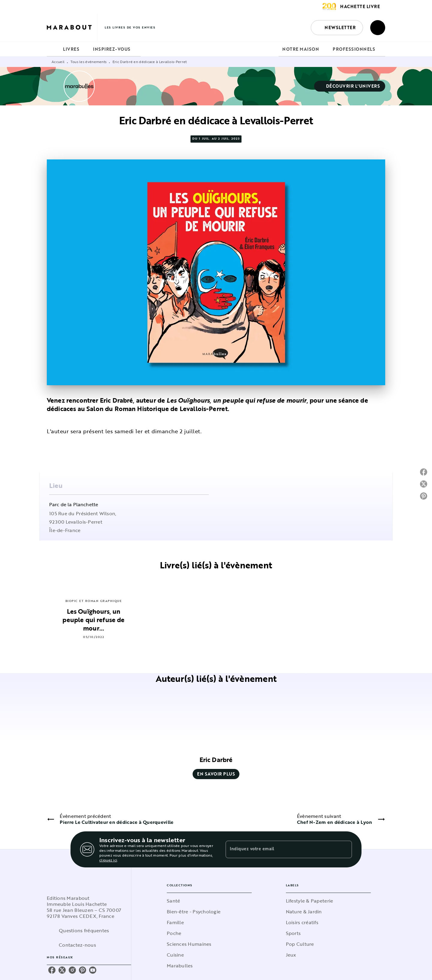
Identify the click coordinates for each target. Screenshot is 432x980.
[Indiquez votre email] (281, 849)
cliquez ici (108, 860)
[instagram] (72, 970)
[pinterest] (82, 970)
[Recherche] (378, 28)
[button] (337, 28)
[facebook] (52, 970)
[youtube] (93, 970)
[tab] (53, 49)
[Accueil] (72, 27)
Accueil (58, 62)
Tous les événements (89, 62)
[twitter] (62, 970)
